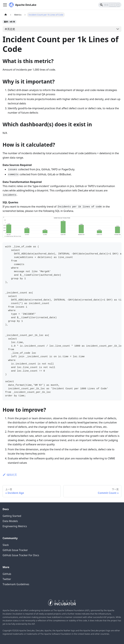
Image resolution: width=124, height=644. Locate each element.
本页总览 (10, 29)
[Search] (110, 5)
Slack (6, 545)
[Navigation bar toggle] (5, 5)
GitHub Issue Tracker (15, 550)
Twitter (7, 579)
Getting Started (12, 516)
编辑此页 (10, 475)
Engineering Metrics (15, 526)
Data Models (10, 521)
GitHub (7, 574)
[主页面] (6, 15)
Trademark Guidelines (16, 584)
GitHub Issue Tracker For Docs (21, 555)
